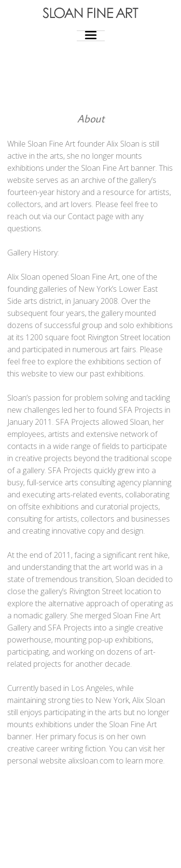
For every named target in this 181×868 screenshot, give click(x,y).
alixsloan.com (91, 761)
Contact (81, 216)
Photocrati (110, 853)
